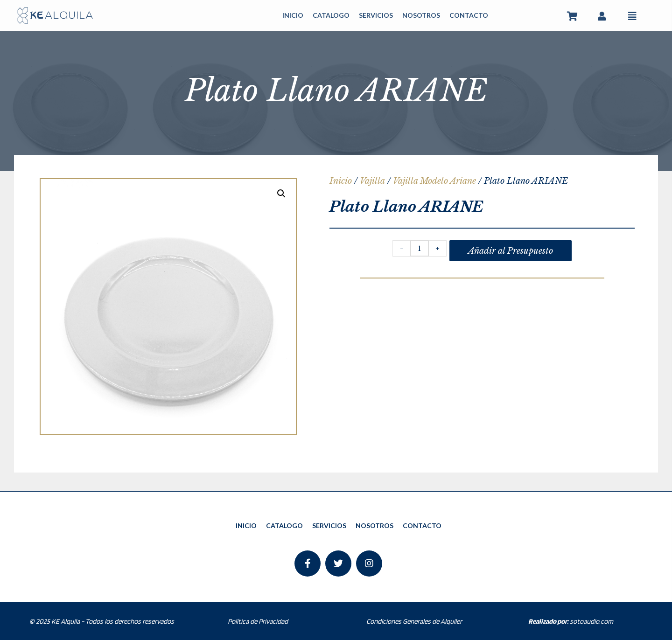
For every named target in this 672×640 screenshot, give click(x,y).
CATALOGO (331, 15)
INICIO (293, 15)
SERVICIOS (376, 15)
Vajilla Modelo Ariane (434, 181)
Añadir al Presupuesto (511, 251)
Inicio (341, 181)
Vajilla (372, 181)
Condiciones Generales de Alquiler (414, 621)
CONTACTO (469, 15)
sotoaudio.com (571, 621)
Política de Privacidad (258, 621)
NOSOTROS (421, 15)
